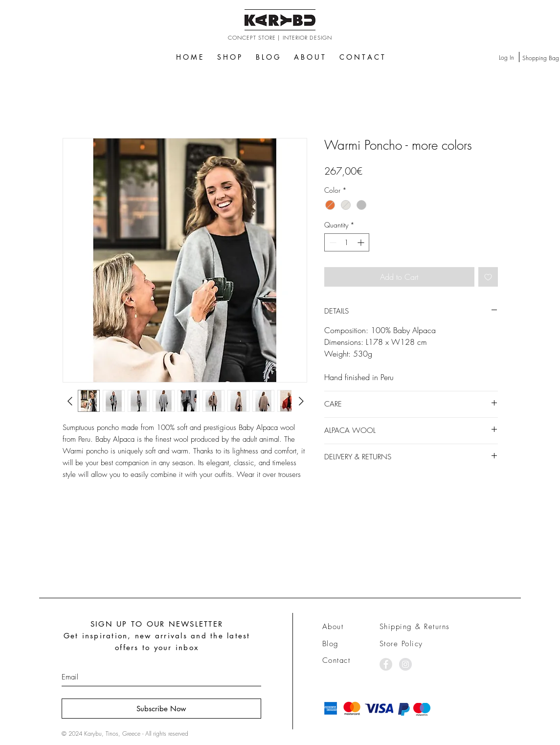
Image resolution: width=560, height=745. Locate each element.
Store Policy (401, 644)
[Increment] (362, 242)
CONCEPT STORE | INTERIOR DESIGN (280, 37)
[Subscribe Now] (161, 709)
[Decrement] (332, 242)
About (333, 627)
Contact (336, 660)
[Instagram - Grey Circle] (405, 664)
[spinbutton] (347, 242)
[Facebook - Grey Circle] (386, 664)
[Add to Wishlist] (488, 277)
